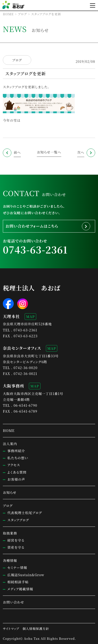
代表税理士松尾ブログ (25, 513)
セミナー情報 (17, 568)
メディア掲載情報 (20, 589)
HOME (9, 431)
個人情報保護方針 (36, 629)
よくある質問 (17, 472)
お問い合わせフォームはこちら (32, 226)
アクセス (14, 465)
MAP (30, 317)
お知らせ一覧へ (49, 152)
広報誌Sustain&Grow (26, 575)
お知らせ (10, 492)
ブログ (17, 60)
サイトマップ (11, 629)
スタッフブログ (18, 520)
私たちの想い (18, 458)
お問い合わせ (13, 602)
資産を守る (16, 547)
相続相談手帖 (18, 582)
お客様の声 (16, 479)
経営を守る (16, 540)
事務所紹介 (16, 451)
